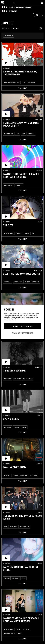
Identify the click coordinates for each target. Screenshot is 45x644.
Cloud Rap (17, 379)
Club (24, 83)
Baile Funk (33, 475)
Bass (17, 134)
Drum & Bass (28, 379)
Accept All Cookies (23, 326)
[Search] (14, 3)
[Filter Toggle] (41, 28)
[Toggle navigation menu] (42, 3)
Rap (33, 233)
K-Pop (27, 233)
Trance (15, 475)
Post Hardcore (10, 633)
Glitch (27, 282)
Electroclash (24, 527)
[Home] (3, 3)
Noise (20, 633)
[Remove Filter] (9, 36)
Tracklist (23, 88)
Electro (7, 475)
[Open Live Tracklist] (36, 15)
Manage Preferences (23, 333)
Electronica (9, 134)
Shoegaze (8, 282)
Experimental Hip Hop (12, 83)
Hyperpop (31, 83)
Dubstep (17, 427)
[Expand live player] (42, 15)
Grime (24, 427)
